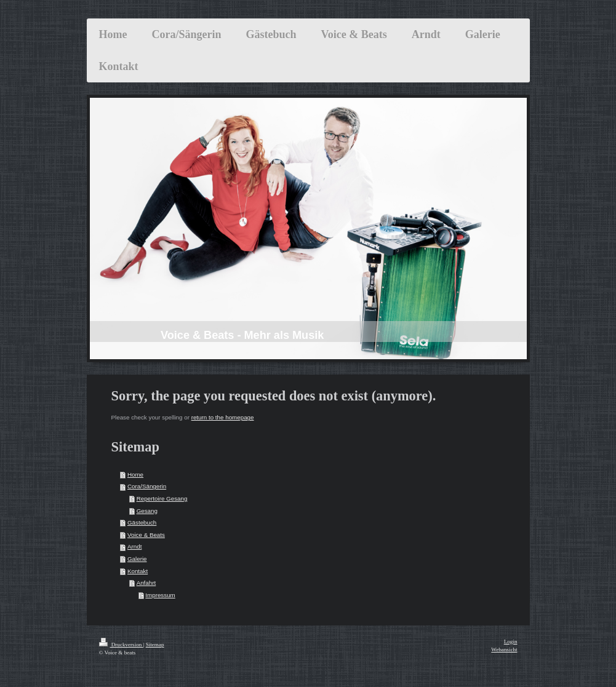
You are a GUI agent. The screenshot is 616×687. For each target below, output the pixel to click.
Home (135, 475)
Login (511, 641)
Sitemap (155, 645)
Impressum (160, 595)
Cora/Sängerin (147, 486)
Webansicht (504, 649)
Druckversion (121, 645)
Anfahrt (146, 583)
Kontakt (138, 571)
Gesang (147, 511)
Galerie (137, 559)
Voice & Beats (146, 535)
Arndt (134, 546)
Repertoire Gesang (162, 498)
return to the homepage (223, 417)
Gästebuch (142, 522)
